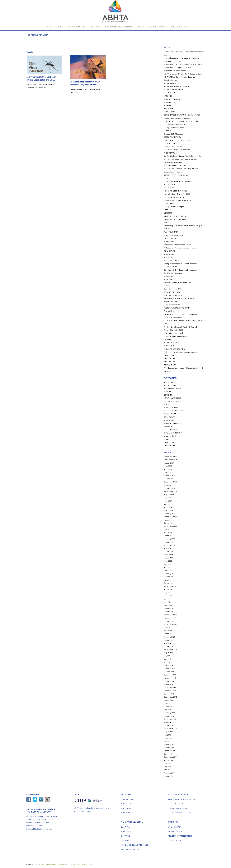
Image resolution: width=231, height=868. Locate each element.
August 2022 (169, 558)
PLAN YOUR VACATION (173, 235)
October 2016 (169, 694)
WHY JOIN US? (170, 365)
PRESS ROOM (170, 238)
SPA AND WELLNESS (172, 292)
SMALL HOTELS (170, 429)
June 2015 (168, 738)
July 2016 (167, 703)
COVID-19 (168, 395)
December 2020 (170, 615)
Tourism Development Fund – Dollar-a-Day (182, 327)
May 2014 (168, 766)
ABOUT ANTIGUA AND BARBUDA (177, 86)
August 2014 (169, 760)
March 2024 (169, 510)
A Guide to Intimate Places (175, 70)
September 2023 (170, 526)
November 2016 (170, 690)
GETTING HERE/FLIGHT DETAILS (177, 165)
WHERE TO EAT (170, 358)
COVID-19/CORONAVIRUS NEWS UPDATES (182, 115)
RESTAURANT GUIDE (172, 423)
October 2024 (169, 488)
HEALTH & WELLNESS (172, 398)
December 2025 (170, 456)
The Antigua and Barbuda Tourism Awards (181, 314)
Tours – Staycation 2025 (173, 330)
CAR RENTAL (126, 840)
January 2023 (169, 542)
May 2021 (167, 599)
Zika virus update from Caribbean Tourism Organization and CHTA (41, 78)
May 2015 (167, 741)
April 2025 (168, 469)
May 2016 (167, 709)
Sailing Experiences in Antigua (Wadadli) (180, 263)
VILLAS (167, 439)
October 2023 (169, 523)
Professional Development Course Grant (180, 248)
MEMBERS (168, 210)
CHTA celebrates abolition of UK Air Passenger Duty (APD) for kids (85, 83)
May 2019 (168, 659)
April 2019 (168, 662)
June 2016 (168, 706)
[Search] (185, 27)
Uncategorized (170, 436)
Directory (167, 131)
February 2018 (169, 684)
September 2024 (171, 491)
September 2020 (170, 624)
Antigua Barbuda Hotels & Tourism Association (51, 864)
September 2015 (170, 728)
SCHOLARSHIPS (171, 267)
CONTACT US (169, 112)
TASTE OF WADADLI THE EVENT (177, 308)
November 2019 (170, 643)
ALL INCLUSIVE (170, 93)
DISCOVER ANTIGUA (172, 137)
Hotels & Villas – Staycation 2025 (177, 194)
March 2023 (168, 536)
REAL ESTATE (169, 251)
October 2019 (169, 646)
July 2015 (167, 735)
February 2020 (169, 637)
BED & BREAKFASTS (172, 392)
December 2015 (170, 719)
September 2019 (170, 649)
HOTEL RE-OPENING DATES (175, 191)
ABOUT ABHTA (170, 83)
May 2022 (168, 564)
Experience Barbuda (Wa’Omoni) (177, 150)
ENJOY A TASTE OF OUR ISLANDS (178, 140)
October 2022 (169, 551)
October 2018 (169, 681)
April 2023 (168, 532)
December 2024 (170, 482)
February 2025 (169, 475)
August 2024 (169, 494)
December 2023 (170, 516)
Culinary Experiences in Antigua (177, 118)
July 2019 (167, 656)
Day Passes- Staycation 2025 (176, 124)
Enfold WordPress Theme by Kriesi (80, 864)
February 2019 (169, 668)
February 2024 (170, 513)
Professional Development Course (178, 244)
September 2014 (170, 757)
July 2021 (167, 592)
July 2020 (167, 627)
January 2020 (169, 640)
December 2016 (170, 687)
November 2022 (170, 548)
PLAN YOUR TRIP (171, 232)
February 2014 (169, 773)
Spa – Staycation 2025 (173, 289)
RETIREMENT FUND (172, 260)
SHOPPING (168, 276)
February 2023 (169, 539)
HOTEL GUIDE (169, 184)
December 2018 (170, 675)
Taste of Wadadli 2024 (173, 305)
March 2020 (168, 633)
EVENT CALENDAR (171, 143)
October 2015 (169, 725)
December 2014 (170, 750)
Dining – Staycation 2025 (174, 127)
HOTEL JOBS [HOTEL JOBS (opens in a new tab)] (169, 187)
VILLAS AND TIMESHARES (175, 349)
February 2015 (169, 744)
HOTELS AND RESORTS (174, 197)
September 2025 (170, 460)
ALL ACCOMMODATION (174, 89)
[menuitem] (48, 27)
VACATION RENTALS (172, 343)
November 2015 (170, 722)
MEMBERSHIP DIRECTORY (175, 219)
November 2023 (170, 520)
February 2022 (169, 573)
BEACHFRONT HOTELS (173, 388)
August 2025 (169, 463)
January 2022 (169, 577)
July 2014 (167, 763)
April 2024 (168, 507)
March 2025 (168, 472)
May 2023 (168, 529)
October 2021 (169, 583)
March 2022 (168, 570)
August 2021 (169, 589)
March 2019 (168, 665)
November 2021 (170, 580)
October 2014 (169, 754)
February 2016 (169, 713)
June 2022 (168, 561)
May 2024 (168, 504)
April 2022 (168, 567)
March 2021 (168, 605)
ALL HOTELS (169, 382)
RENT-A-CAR (169, 254)
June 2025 (168, 466)
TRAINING (168, 339)
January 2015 (169, 747)
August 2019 (169, 653)
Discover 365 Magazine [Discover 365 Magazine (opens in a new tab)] (173, 134)
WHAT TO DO (169, 355)
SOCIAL (167, 286)
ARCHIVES (168, 96)
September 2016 (170, 697)
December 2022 (170, 545)
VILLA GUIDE (169, 346)
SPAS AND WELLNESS (173, 295)
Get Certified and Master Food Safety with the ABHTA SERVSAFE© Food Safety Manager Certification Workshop (182, 159)
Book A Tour (168, 108)
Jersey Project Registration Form (178, 200)
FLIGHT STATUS (170, 153)
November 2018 (170, 678)
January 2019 (169, 672)
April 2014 (168, 770)
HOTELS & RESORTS (172, 401)
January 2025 (169, 479)
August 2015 (169, 732)
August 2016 (169, 700)
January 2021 (169, 611)
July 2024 (168, 497)
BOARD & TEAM (170, 102)
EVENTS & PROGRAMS (173, 146)
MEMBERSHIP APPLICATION (175, 216)
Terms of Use (169, 311)
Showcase (168, 279)
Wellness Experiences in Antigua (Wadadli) (181, 352)
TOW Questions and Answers (175, 336)
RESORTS (168, 257)
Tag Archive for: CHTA (37, 35)
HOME (166, 178)
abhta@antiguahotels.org (42, 829)
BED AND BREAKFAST (173, 99)
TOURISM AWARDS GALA (174, 317)
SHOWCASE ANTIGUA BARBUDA (177, 282)
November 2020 (170, 618)
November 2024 (170, 485)
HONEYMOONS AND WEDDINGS (177, 181)
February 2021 (169, 608)
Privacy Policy (169, 241)
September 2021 (170, 586)
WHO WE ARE (169, 361)
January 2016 (169, 716)
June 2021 (168, 596)
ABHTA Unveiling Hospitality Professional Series (183, 74)
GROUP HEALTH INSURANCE (176, 175)
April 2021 (168, 602)
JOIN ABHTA (169, 203)
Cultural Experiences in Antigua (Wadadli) (181, 121)
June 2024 (168, 501)
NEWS (166, 222)
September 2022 (170, 554)
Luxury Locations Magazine (175, 206)
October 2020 (169, 621)
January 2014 (169, 776)
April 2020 (168, 630)
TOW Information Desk (173, 333)
